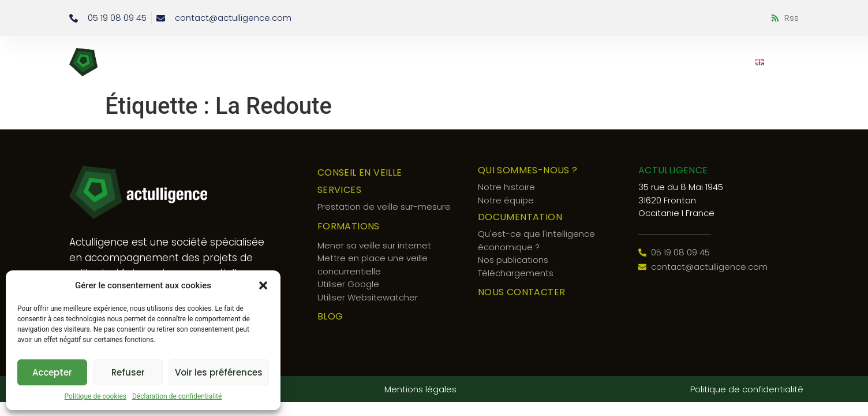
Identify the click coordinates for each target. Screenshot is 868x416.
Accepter (52, 372)
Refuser (128, 372)
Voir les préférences (219, 372)
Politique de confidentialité (747, 389)
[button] (263, 285)
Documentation (593, 62)
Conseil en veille (254, 62)
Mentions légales (420, 389)
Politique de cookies (96, 396)
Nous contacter (699, 62)
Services (337, 62)
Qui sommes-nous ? (437, 62)
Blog (519, 62)
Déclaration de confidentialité (177, 396)
